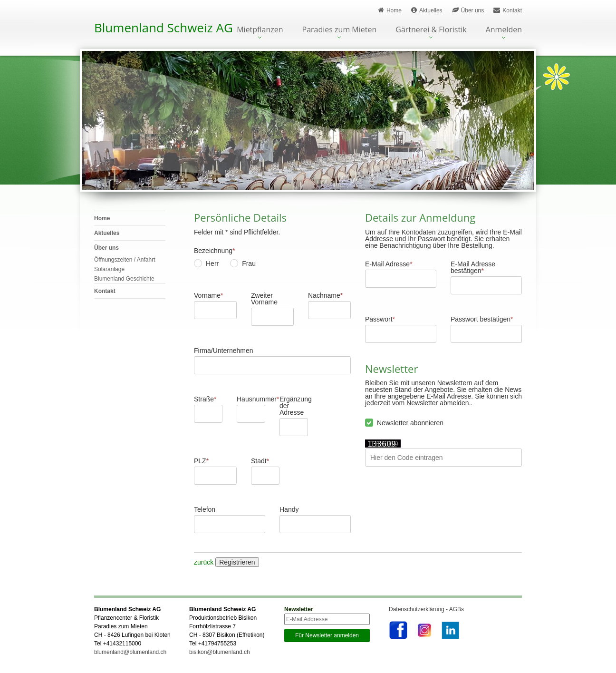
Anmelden (504, 30)
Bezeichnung (214, 251)
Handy (289, 509)
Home (390, 10)
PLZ (201, 461)
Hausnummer (251, 399)
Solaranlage (109, 269)
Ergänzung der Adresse (294, 406)
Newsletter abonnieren (410, 423)
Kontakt (508, 10)
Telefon (205, 509)
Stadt (260, 461)
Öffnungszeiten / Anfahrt (125, 260)
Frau (249, 263)
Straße (205, 399)
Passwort (380, 319)
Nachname (325, 295)
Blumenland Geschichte (124, 279)
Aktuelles (427, 10)
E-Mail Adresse (389, 264)
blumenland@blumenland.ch (130, 652)
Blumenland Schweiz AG (164, 28)
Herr (212, 263)
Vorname (209, 295)
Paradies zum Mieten (340, 30)
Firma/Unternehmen (224, 351)
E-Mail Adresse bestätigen (473, 267)
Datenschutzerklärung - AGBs (426, 609)
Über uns (468, 10)
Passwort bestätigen (482, 319)
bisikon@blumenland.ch (220, 652)
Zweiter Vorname (264, 299)
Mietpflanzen (260, 30)
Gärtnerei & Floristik (431, 30)
